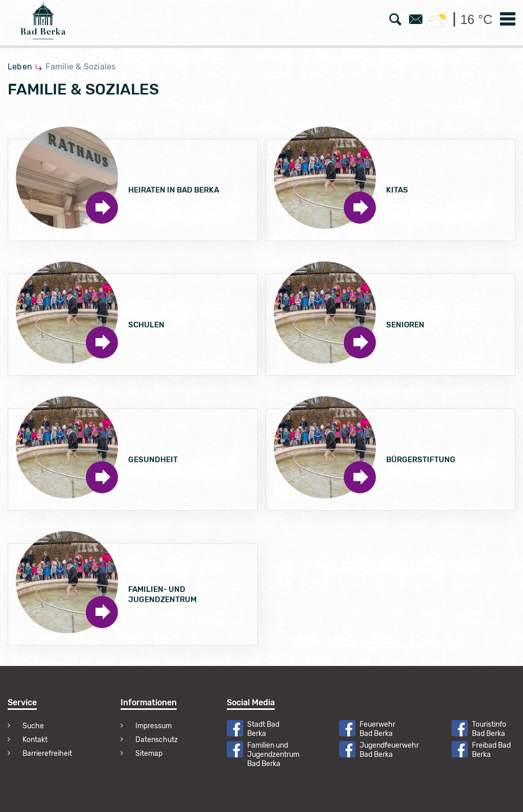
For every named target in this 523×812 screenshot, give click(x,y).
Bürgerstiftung (421, 460)
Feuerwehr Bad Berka (377, 729)
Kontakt (35, 740)
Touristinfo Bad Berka (489, 729)
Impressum (153, 726)
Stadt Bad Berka (263, 729)
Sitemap (149, 754)
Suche (33, 726)
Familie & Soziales (80, 67)
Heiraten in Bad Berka (174, 190)
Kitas (397, 190)
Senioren (405, 325)
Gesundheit (153, 460)
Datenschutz (157, 740)
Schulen (146, 325)
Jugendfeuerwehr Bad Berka (389, 750)
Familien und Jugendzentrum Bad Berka (273, 755)
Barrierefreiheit (47, 754)
